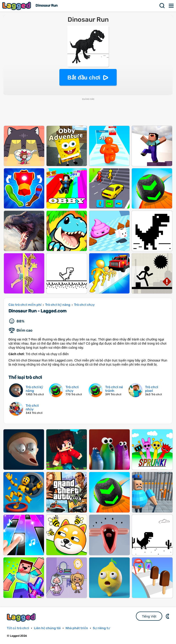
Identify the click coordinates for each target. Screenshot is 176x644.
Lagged (17, 6)
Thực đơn (171, 6)
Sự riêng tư (101, 628)
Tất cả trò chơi (18, 628)
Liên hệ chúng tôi (47, 628)
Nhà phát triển (77, 628)
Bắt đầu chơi (84, 78)
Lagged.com (22, 617)
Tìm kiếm (162, 6)
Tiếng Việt (149, 616)
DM (168, 616)
